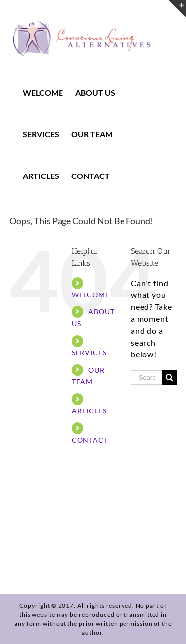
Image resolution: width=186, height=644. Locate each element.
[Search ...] (147, 378)
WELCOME (91, 295)
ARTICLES (89, 411)
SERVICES (89, 353)
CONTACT (90, 440)
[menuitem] (49, 93)
